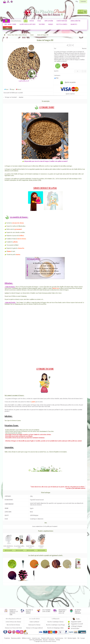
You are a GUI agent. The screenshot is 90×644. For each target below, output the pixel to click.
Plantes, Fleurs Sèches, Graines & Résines (17, 35)
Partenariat (52, 640)
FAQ (78, 638)
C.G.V (66, 638)
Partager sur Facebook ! (11, 97)
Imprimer (21, 97)
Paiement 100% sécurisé (48, 638)
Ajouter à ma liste (70, 94)
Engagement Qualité (76, 622)
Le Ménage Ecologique (77, 626)
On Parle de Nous (75, 629)
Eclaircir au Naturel (34, 622)
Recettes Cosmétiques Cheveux (56, 622)
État (55, 49)
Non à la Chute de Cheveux (13, 625)
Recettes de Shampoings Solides (56, 628)
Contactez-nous (4, 3)
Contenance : (58, 75)
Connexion (83, 2)
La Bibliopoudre (56, 619)
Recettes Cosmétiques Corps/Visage (56, 625)
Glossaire (45, 640)
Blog (77, 2)
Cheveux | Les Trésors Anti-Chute (13, 628)
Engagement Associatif (77, 624)
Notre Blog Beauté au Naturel (13, 619)
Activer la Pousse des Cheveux (13, 622)
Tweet (6, 89)
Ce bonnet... (41, 546)
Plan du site (8, 3)
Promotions (7, 638)
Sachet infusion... (30, 546)
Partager (12, 89)
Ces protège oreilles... (19, 546)
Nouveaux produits (16, 638)
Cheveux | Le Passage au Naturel (34, 628)
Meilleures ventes (26, 638)
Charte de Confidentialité (36, 640)
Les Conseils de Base (34, 619)
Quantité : (56, 71)
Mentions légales (72, 638)
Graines (32, 35)
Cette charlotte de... (8, 546)
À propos (83, 638)
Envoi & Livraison (59, 638)
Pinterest (19, 89)
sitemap (58, 640)
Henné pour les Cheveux (34, 625)
